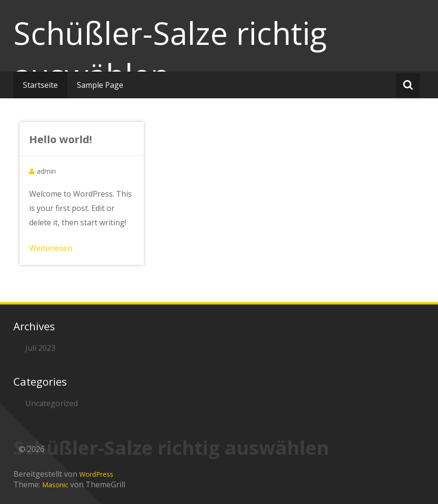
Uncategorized (52, 403)
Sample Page (100, 85)
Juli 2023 (40, 348)
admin (46, 171)
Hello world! (61, 139)
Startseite (40, 85)
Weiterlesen (51, 248)
